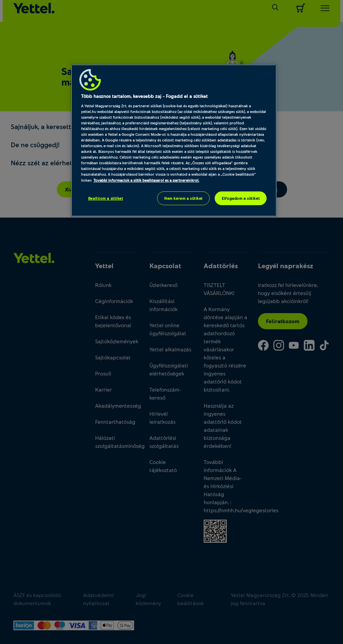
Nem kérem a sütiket (183, 198)
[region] (174, 140)
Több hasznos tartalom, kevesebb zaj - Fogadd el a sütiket (144, 96)
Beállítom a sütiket (106, 198)
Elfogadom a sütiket (241, 198)
